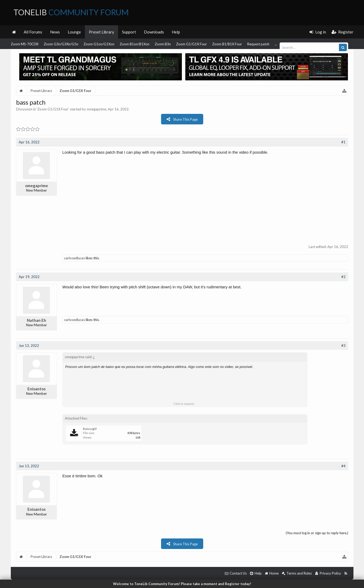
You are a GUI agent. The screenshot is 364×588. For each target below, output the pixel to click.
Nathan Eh (37, 320)
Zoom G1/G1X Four (191, 44)
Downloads (154, 32)
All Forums (33, 32)
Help (176, 32)
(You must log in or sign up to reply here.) (317, 533)
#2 (343, 277)
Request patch (258, 44)
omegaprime (96, 109)
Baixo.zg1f (90, 429)
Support (129, 32)
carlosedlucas (74, 258)
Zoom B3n (163, 44)
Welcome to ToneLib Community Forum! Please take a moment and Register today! (182, 584)
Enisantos (37, 389)
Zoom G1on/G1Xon (99, 44)
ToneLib (71, 12)
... (276, 44)
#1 (343, 142)
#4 (343, 466)
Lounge (74, 32)
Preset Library (101, 32)
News (55, 32)
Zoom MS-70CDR (25, 44)
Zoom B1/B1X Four (227, 44)
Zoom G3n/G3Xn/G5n (61, 44)
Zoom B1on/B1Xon (135, 44)
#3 (343, 346)
